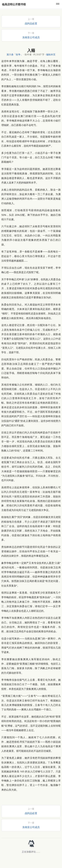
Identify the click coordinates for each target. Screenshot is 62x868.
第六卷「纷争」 (15, 54)
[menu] (58, 4)
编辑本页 (51, 54)
